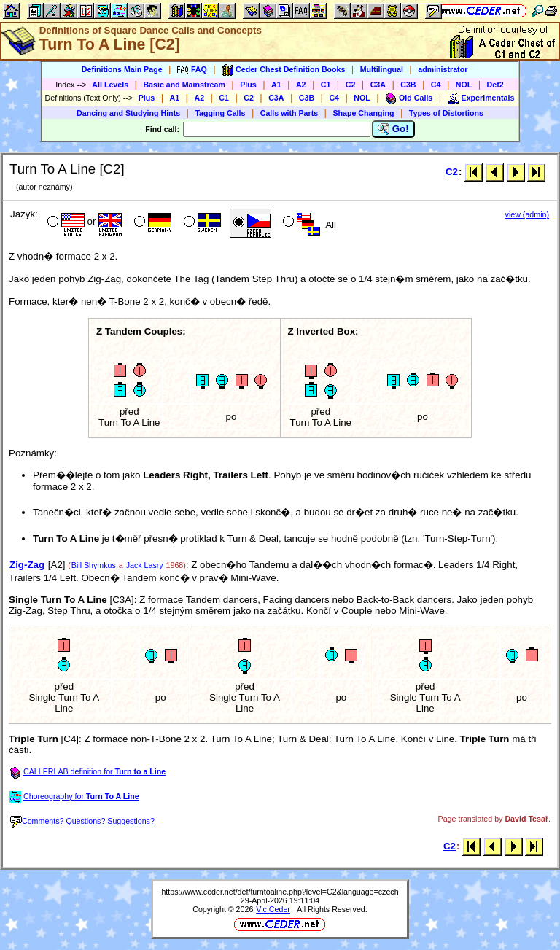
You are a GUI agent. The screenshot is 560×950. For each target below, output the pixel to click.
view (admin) (527, 214)
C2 (351, 85)
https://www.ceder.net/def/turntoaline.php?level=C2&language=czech (280, 892)
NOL (464, 85)
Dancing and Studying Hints (128, 113)
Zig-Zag (27, 565)
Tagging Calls (220, 113)
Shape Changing (363, 113)
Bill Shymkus (94, 565)
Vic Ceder (273, 909)
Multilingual (382, 69)
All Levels (110, 85)
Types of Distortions (446, 113)
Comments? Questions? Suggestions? (82, 821)
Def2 (495, 85)
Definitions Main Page (122, 69)
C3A (378, 85)
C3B (408, 85)
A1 (276, 85)
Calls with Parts (289, 113)
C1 (326, 85)
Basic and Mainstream (184, 85)
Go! (393, 129)
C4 (436, 85)
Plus (248, 85)
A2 (301, 85)
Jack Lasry (145, 565)
